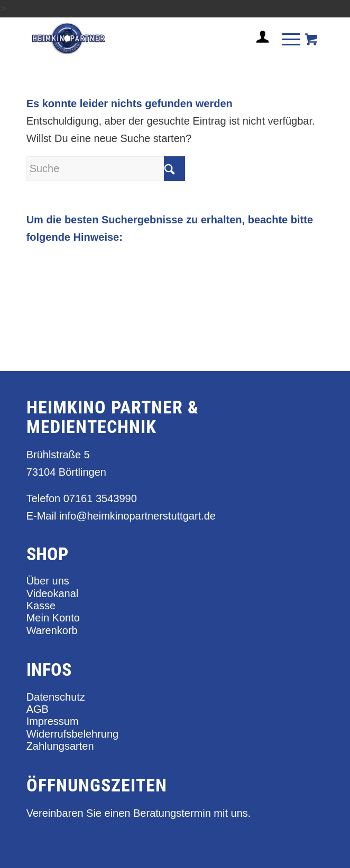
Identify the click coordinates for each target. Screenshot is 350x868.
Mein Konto (53, 618)
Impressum (53, 721)
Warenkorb (52, 630)
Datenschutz (56, 697)
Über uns (48, 581)
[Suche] (106, 169)
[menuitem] (259, 41)
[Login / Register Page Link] (259, 50)
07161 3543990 (100, 498)
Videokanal (53, 593)
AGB (38, 709)
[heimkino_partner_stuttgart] (145, 39)
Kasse (41, 606)
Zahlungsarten (60, 746)
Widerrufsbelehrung (73, 734)
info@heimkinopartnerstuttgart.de (137, 516)
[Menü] (286, 39)
